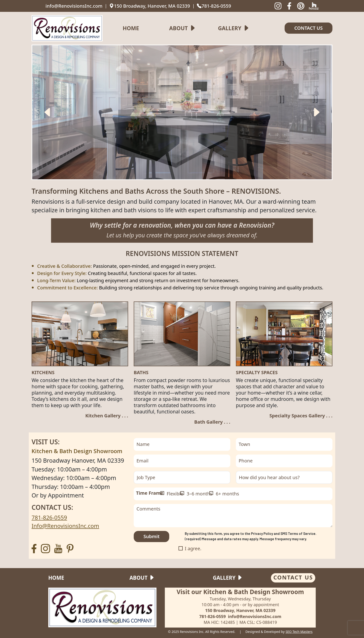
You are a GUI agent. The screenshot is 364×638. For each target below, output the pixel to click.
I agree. (193, 548)
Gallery (230, 28)
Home (131, 28)
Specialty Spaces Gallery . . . (301, 416)
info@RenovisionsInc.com (74, 6)
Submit (151, 536)
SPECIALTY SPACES (257, 373)
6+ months (227, 494)
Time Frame (150, 493)
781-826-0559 (214, 6)
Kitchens (43, 373)
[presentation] (48, 112)
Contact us (309, 28)
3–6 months (199, 494)
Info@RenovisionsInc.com (65, 526)
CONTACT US (293, 577)
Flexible (175, 494)
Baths (141, 373)
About (179, 28)
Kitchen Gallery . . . (107, 416)
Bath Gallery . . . (212, 422)
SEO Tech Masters (299, 632)
